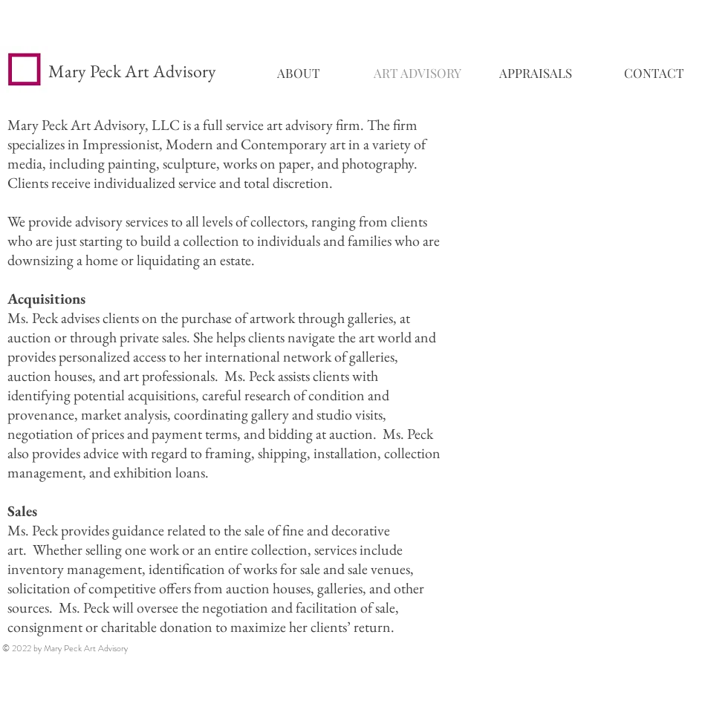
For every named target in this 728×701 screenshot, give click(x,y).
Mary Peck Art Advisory (132, 71)
